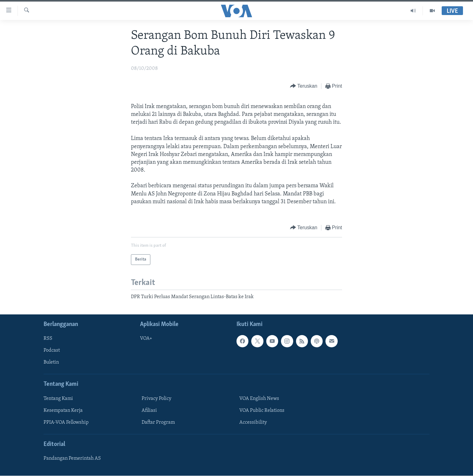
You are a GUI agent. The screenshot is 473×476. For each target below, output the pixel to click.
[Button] (304, 86)
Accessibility (253, 422)
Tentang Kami (58, 399)
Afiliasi (149, 411)
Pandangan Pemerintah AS (72, 459)
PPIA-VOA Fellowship (66, 422)
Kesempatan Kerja (63, 411)
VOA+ (146, 339)
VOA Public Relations (262, 411)
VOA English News (259, 399)
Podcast (52, 351)
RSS (48, 339)
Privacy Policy (156, 399)
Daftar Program (158, 422)
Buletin (51, 363)
